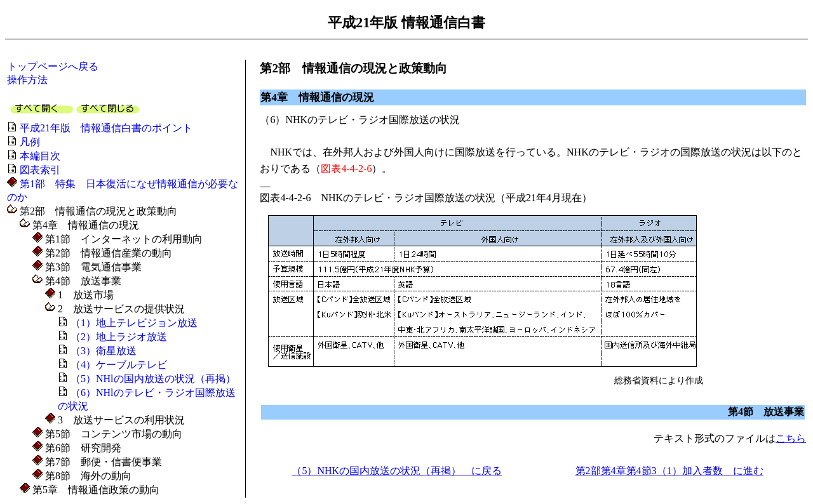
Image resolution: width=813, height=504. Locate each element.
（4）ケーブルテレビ (119, 365)
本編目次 (40, 156)
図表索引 (40, 170)
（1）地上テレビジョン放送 (134, 323)
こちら (791, 438)
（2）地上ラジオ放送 (119, 337)
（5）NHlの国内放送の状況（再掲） (153, 379)
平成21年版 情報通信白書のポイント (106, 128)
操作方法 (27, 80)
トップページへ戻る (53, 66)
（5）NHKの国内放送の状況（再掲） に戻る (397, 471)
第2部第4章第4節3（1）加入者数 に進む (669, 471)
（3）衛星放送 (104, 351)
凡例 (30, 142)
